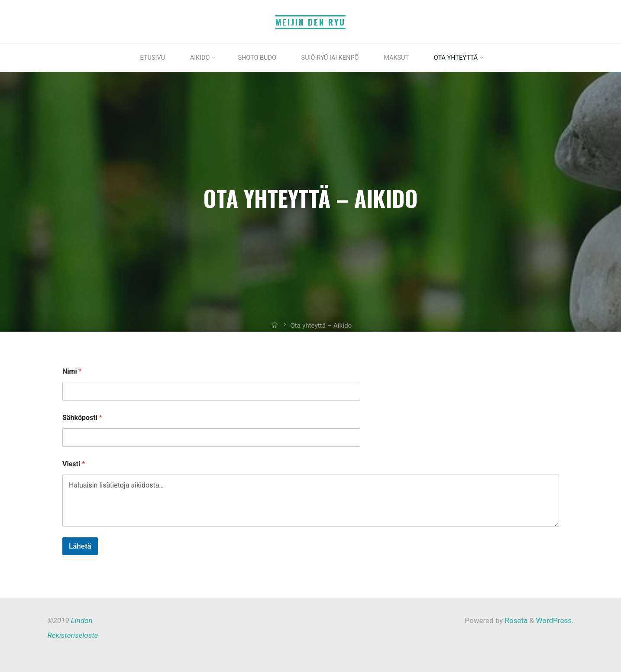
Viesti (74, 464)
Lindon (82, 620)
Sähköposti (82, 418)
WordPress (554, 620)
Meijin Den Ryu (310, 22)
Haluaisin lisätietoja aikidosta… (311, 501)
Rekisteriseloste (73, 635)
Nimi (72, 371)
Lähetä (80, 546)
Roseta (515, 620)
